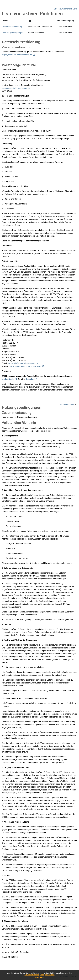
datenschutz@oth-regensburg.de (16, 88)
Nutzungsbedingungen (47, 975)
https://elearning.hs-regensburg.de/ (17, 55)
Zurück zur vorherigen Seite (65, 9)
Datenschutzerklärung (32, 975)
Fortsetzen (40, 978)
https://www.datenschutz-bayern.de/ (25, 366)
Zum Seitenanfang (67, 404)
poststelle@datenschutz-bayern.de (23, 363)
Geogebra (30, 379)
